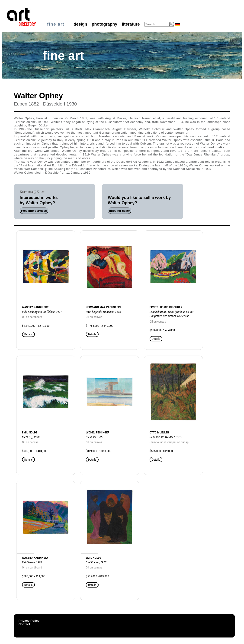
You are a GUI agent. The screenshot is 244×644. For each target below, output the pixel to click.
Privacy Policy (29, 621)
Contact (24, 624)
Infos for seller (120, 211)
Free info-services (34, 211)
